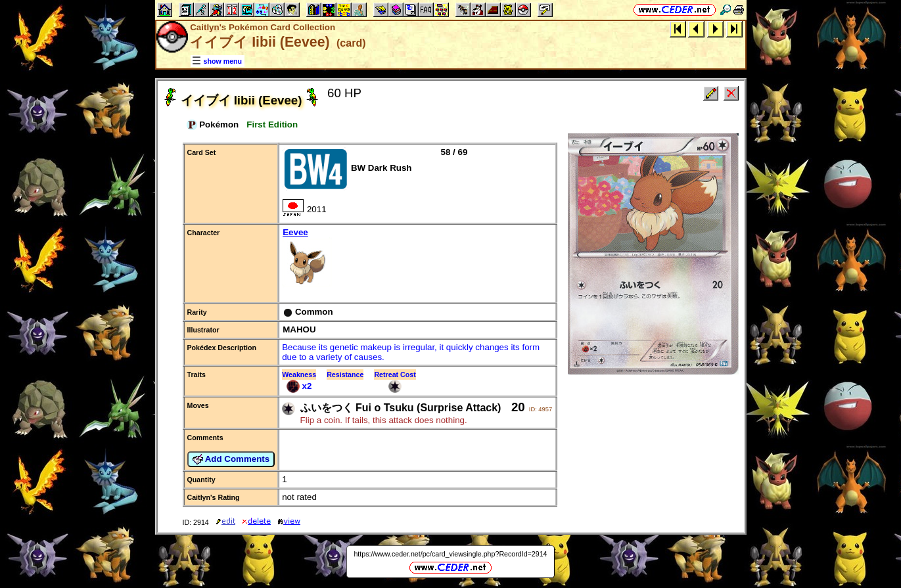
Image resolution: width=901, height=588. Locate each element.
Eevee (417, 259)
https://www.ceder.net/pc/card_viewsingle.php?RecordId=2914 (450, 554)
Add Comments (231, 459)
